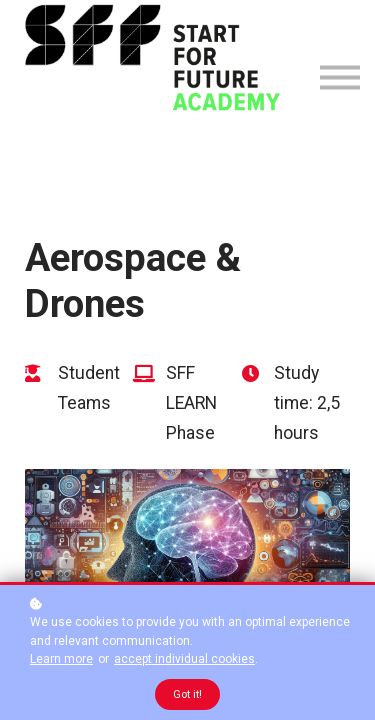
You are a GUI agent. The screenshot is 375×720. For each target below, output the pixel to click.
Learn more (61, 659)
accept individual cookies (184, 659)
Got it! (187, 694)
